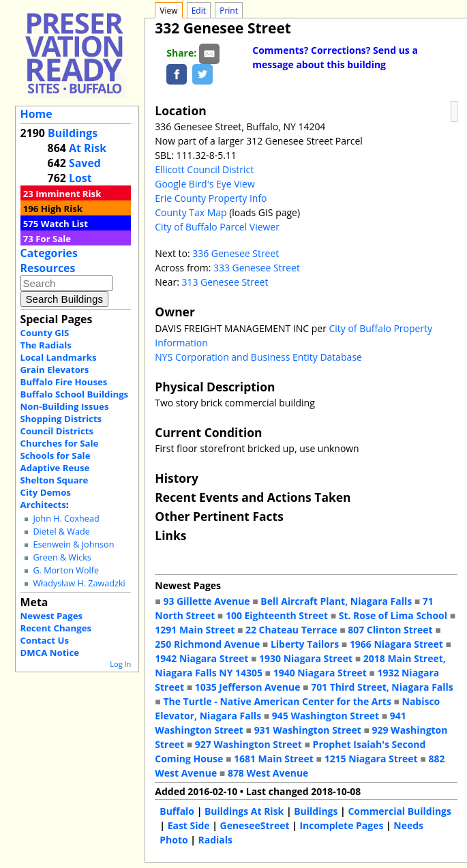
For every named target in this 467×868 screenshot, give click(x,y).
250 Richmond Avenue (207, 644)
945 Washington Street (326, 716)
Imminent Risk (68, 194)
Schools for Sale (56, 455)
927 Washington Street (248, 744)
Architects (43, 505)
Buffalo (177, 811)
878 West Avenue (268, 773)
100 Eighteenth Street (277, 615)
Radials (215, 840)
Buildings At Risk (244, 811)
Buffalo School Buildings (75, 394)
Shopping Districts (61, 419)
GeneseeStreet (255, 825)
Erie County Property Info (211, 198)
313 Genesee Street (225, 282)
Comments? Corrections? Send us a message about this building (335, 57)
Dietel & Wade (61, 532)
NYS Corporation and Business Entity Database (258, 357)
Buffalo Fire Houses (64, 382)
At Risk (88, 148)
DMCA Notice (50, 653)
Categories (49, 253)
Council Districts (57, 431)
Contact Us (45, 640)
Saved (85, 163)
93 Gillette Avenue (206, 601)
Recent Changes (56, 628)
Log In (120, 664)
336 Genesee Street (236, 253)
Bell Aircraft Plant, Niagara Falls (336, 601)
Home (36, 114)
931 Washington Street (308, 730)
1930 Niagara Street (306, 658)
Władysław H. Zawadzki (79, 583)
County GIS (45, 333)
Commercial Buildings (400, 811)
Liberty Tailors (305, 644)
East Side (189, 825)
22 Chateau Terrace (291, 630)
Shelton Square (55, 480)
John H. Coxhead (66, 519)
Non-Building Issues (65, 406)
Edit (199, 11)
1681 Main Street (274, 759)
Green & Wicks (62, 557)
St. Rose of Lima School (393, 615)
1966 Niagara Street (396, 644)
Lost (80, 178)
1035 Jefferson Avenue (248, 687)
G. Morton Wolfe (66, 570)
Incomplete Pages (341, 825)
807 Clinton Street (390, 630)
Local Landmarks (59, 357)
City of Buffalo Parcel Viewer (217, 227)
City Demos (46, 492)
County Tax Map (191, 212)
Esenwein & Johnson (73, 544)
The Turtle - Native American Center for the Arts (277, 701)
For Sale (53, 239)
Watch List (64, 224)
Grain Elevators (55, 370)
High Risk (62, 209)
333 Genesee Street (257, 268)
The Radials (46, 345)
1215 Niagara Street (371, 759)
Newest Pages (51, 616)
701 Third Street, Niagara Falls (382, 687)
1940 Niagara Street (320, 673)
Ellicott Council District (204, 169)
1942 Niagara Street (201, 658)
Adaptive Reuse (55, 468)
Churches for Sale (60, 443)
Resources (48, 268)
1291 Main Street (195, 630)
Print (229, 11)
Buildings (73, 133)
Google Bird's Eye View (205, 184)
